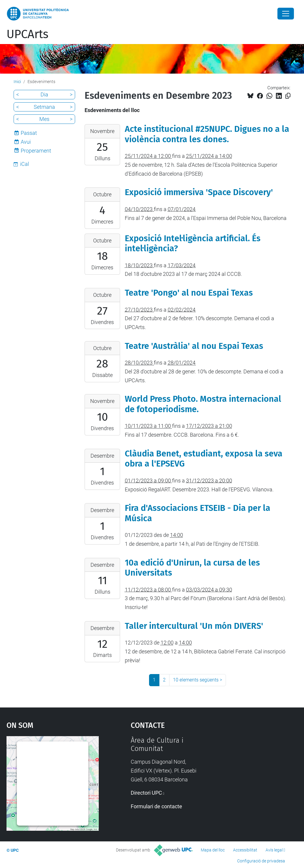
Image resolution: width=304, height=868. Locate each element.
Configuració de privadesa (261, 861)
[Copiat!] (288, 96)
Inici (17, 82)
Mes (44, 119)
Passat (29, 133)
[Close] (286, 14)
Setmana (44, 107)
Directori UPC (146, 793)
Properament (36, 151)
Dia (44, 94)
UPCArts (28, 34)
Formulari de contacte (156, 806)
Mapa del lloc (213, 850)
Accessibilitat (245, 850)
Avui (26, 142)
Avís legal (274, 850)
